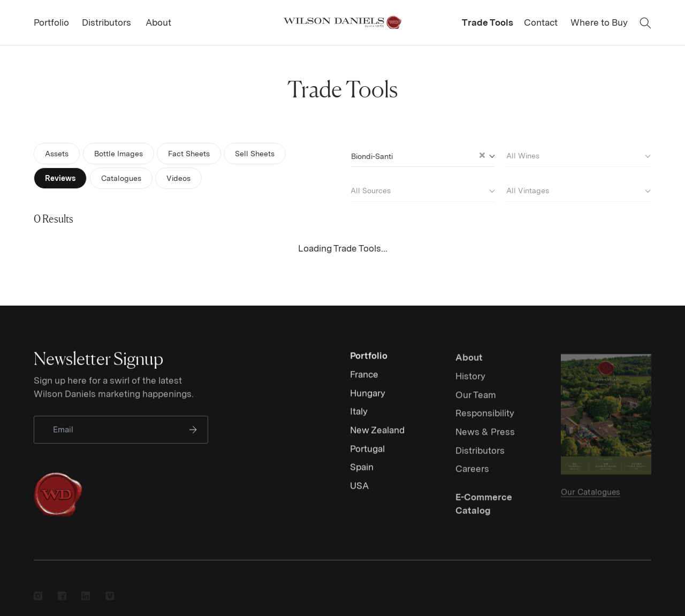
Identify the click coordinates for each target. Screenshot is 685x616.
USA (359, 494)
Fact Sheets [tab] (189, 154)
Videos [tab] (180, 177)
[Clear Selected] (482, 155)
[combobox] (423, 155)
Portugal (367, 457)
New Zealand (377, 438)
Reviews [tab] (60, 177)
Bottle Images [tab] (119, 154)
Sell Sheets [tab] (255, 154)
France (364, 383)
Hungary (368, 401)
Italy (359, 420)
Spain (362, 476)
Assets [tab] (57, 154)
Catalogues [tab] (121, 177)
